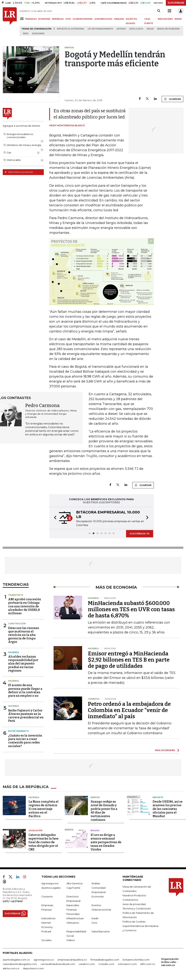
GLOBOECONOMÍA (83, 19)
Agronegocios (50, 883)
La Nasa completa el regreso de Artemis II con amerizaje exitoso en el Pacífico (44, 809)
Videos (71, 940)
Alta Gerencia (74, 883)
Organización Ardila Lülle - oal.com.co (170, 962)
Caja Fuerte (73, 888)
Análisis (96, 883)
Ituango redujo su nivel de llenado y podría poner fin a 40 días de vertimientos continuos (104, 811)
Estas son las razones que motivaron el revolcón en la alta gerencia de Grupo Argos (24, 635)
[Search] (159, 11)
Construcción (17, 624)
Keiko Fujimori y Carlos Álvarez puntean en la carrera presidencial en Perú (26, 716)
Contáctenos (130, 900)
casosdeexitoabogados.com (20, 964)
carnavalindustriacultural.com (58, 964)
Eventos (96, 905)
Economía (98, 896)
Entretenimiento (18, 731)
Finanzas (46, 910)
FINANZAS (31, 19)
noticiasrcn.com (127, 964)
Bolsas (95, 830)
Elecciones (38, 34)
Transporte (16, 595)
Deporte (158, 797)
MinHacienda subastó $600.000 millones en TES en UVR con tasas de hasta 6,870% (131, 609)
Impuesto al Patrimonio (70, 29)
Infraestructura (75, 918)
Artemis (121, 29)
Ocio (94, 923)
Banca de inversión (168, 29)
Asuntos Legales (51, 888)
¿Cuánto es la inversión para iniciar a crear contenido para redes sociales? (25, 741)
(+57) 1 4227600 (13, 901)
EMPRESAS (58, 19)
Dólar (150, 29)
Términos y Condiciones (137, 908)
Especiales (73, 905)
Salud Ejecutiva (101, 931)
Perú (26, 34)
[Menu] (22, 19)
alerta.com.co (11, 968)
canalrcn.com (87, 964)
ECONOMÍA (44, 19)
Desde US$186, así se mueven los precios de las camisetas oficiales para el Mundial (168, 809)
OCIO (68, 19)
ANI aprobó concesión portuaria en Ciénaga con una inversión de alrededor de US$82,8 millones (25, 606)
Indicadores (48, 918)
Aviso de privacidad (134, 904)
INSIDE (178, 19)
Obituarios (73, 923)
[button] (54, 518)
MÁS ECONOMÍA (165, 750)
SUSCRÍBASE (176, 3)
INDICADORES (165, 19)
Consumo (47, 896)
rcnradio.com (106, 964)
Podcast (46, 931)
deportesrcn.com (33, 968)
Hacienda (14, 652)
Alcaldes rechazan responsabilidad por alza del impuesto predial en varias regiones (23, 664)
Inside (95, 918)
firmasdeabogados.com (105, 960)
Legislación (35, 830)
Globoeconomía (101, 910)
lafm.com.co (148, 964)
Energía (95, 797)
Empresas (47, 905)
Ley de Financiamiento (100, 29)
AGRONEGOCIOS (103, 19)
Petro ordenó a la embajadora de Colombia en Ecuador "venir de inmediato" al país (129, 710)
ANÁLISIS (119, 19)
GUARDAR (172, 99)
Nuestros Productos (134, 895)
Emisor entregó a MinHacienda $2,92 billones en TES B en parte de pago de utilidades (129, 660)
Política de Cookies (134, 922)
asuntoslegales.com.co (16, 960)
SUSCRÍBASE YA (140, 533)
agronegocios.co (44, 960)
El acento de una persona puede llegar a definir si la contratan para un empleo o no (25, 690)
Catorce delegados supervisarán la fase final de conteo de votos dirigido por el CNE (44, 842)
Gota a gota (136, 29)
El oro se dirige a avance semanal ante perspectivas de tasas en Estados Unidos (106, 842)
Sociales (46, 940)
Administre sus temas (19, 172)
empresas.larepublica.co (72, 960)
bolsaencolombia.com (136, 960)
